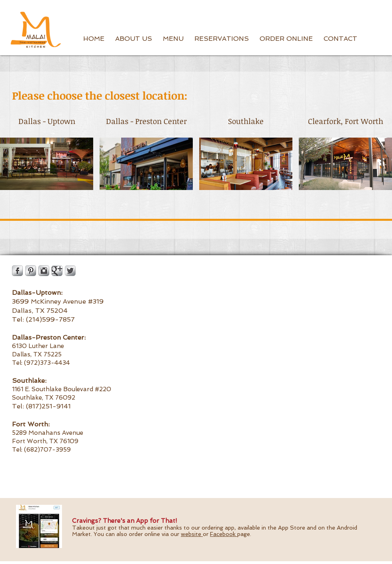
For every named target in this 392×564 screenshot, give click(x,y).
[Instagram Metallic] (44, 271)
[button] (134, 39)
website (192, 534)
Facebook (224, 534)
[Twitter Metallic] (70, 271)
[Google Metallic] (57, 271)
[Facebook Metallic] (17, 271)
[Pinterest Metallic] (31, 271)
